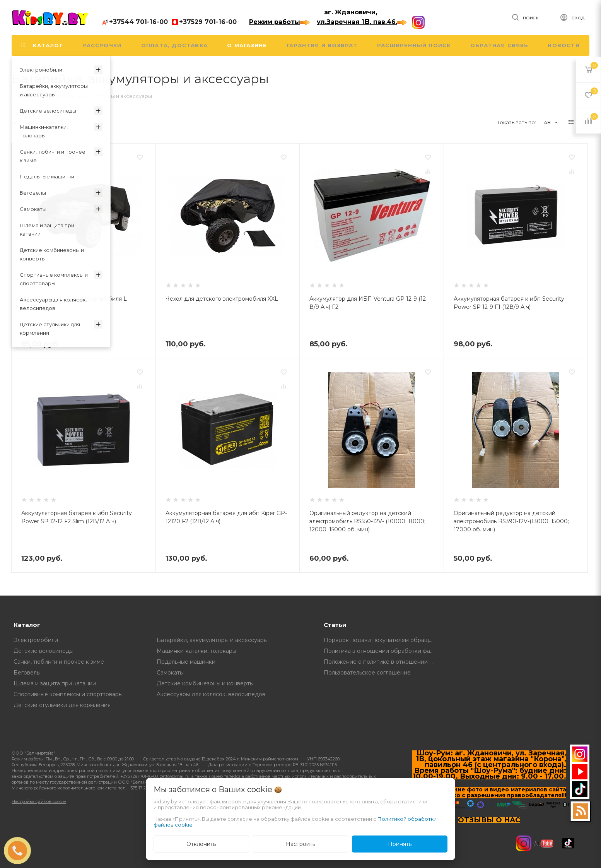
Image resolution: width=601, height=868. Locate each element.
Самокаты (170, 673)
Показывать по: (516, 122)
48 (551, 122)
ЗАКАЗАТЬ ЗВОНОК (20, 851)
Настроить (300, 844)
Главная (22, 96)
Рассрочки (102, 45)
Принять (400, 844)
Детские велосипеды (44, 651)
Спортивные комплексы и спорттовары (68, 694)
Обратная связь (499, 45)
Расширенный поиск (414, 45)
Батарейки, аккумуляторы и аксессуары (212, 640)
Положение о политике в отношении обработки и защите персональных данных (381, 662)
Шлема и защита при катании (55, 683)
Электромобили (36, 640)
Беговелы (27, 673)
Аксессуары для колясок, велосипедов (211, 694)
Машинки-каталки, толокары (196, 651)
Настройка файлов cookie (39, 801)
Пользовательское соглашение (367, 673)
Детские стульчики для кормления (62, 705)
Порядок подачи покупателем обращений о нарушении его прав (381, 640)
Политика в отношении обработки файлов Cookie (381, 651)
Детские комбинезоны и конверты (205, 683)
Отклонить (201, 844)
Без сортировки (36, 122)
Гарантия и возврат (322, 45)
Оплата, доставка (174, 45)
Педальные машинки (186, 662)
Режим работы (279, 22)
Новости (563, 45)
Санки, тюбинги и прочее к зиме (59, 662)
